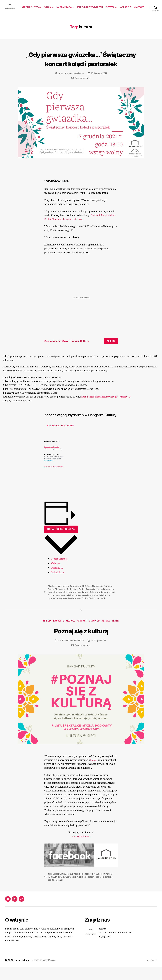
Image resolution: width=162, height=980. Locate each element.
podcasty (89, 890)
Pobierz (111, 354)
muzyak (80, 890)
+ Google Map (49, 473)
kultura (105, 605)
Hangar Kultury (22, 973)
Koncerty (58, 634)
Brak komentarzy (83, 91)
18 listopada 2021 (99, 86)
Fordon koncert (94, 602)
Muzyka (70, 634)
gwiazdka (62, 605)
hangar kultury (74, 605)
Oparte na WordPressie (45, 973)
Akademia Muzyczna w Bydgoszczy (65, 599)
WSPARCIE (138, 7)
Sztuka (108, 634)
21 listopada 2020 (99, 653)
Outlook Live (58, 585)
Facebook (89, 887)
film (96, 887)
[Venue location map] (100, 488)
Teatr (118, 634)
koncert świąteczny (91, 605)
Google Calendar (60, 571)
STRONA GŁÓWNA (44, 7)
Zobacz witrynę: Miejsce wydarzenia (54, 479)
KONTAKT (139, 11)
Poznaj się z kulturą (81, 643)
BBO (84, 599)
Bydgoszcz (73, 602)
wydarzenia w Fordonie (70, 611)
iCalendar (56, 576)
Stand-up (96, 634)
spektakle (52, 893)
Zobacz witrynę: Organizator (52, 460)
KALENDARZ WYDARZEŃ (103, 7)
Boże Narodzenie (96, 599)
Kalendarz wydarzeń (60, 438)
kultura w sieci (69, 890)
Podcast (83, 634)
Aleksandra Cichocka (74, 86)
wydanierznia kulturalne (66, 608)
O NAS (61, 7)
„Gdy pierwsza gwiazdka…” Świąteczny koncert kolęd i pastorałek (81, 67)
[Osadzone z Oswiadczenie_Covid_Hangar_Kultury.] (81, 310)
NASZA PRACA (77, 7)
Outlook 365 (57, 581)
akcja (69, 887)
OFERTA (123, 7)
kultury (94, 773)
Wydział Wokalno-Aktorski (94, 611)
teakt (61, 893)
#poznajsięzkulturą (81, 849)
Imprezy (45, 634)
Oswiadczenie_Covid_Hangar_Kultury (69, 354)
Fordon (83, 602)
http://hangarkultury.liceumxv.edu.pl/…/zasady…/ (108, 409)
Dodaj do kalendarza (61, 542)
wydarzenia (84, 608)
